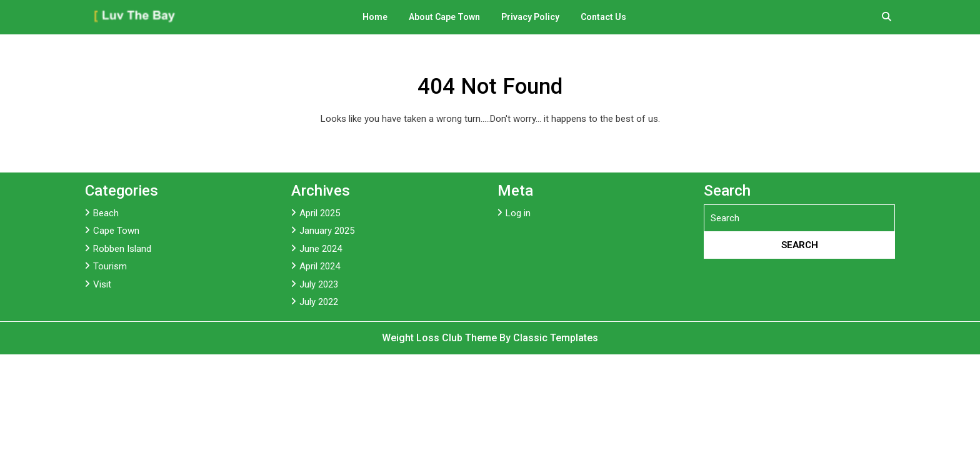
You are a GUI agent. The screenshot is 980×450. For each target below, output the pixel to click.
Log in (518, 213)
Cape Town (116, 231)
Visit (102, 284)
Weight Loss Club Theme (441, 338)
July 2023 (319, 284)
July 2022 (319, 302)
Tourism (110, 266)
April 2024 (320, 266)
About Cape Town (444, 17)
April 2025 (320, 213)
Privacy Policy (530, 17)
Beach (106, 213)
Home (375, 17)
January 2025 (327, 231)
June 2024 (321, 249)
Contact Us (603, 17)
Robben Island (122, 249)
